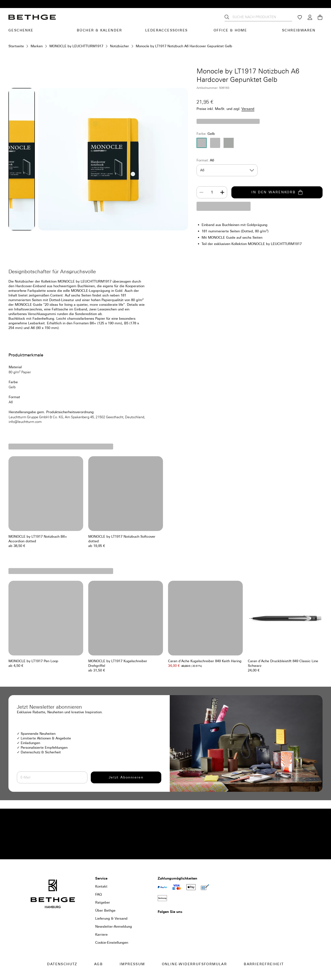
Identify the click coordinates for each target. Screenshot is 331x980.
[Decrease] (201, 192)
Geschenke (21, 30)
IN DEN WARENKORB (277, 192)
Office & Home (230, 30)
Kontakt (101, 886)
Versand (248, 109)
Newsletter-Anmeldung (114, 927)
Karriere (101, 935)
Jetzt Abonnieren (126, 777)
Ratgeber (103, 902)
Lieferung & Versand (111, 918)
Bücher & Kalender (100, 30)
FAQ (98, 894)
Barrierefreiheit (264, 964)
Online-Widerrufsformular (195, 964)
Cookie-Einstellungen (112, 943)
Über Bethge (105, 910)
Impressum (132, 964)
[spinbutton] (212, 192)
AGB (98, 964)
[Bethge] (32, 17)
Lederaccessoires (166, 30)
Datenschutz (62, 964)
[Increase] (222, 192)
